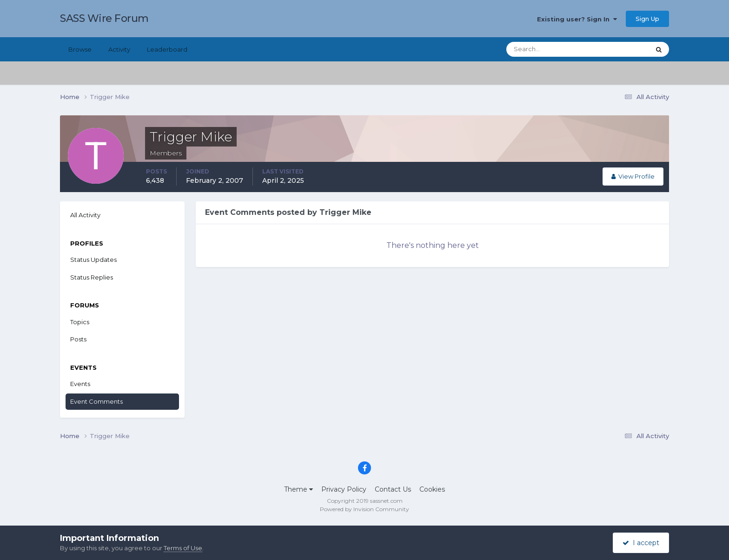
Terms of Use (183, 548)
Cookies (432, 489)
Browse (80, 49)
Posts (78, 339)
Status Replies (92, 277)
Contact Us (393, 489)
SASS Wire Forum (104, 18)
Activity (119, 49)
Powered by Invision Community (364, 509)
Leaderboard (167, 49)
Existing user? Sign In (577, 19)
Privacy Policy (344, 489)
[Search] (548, 49)
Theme (298, 489)
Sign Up (647, 19)
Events (80, 384)
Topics (80, 322)
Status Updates (93, 260)
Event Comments (96, 401)
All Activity (85, 215)
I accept (641, 543)
